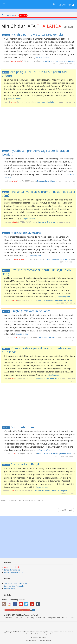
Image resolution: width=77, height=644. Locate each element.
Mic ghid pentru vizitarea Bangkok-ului (37, 34)
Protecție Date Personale (14, 586)
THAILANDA (11, 15)
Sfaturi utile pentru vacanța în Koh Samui (55, 453)
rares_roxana (19, 259)
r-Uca (15, 300)
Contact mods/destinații (14, 572)
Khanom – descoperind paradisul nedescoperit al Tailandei (38, 350)
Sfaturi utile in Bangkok (27, 464)
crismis (14, 102)
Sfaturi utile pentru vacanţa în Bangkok (58, 61)
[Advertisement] (38, 127)
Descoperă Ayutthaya (46, 181)
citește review (42, 58)
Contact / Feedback (12, 567)
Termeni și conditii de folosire (16, 583)
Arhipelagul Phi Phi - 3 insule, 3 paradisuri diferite (34, 74)
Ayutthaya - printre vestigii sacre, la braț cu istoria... (35, 152)
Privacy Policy (9, 589)
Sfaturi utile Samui (24, 427)
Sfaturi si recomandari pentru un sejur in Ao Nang (36, 272)
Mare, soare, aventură (26, 233)
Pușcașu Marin (16, 61)
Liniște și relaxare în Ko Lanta (31, 311)
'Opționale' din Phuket (46, 102)
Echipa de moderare (12, 570)
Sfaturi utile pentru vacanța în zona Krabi (55, 300)
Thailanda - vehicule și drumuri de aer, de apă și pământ (38, 194)
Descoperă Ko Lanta (47, 338)
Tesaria (15, 338)
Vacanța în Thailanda (46, 222)
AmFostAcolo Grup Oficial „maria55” (17, 610)
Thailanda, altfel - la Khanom (47, 379)
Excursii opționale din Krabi (56, 259)
